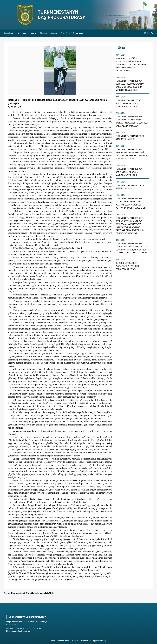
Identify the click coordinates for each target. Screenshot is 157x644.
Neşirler (44, 33)
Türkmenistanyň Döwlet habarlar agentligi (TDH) (32, 593)
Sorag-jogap (78, 33)
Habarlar (33, 33)
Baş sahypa (8, 33)
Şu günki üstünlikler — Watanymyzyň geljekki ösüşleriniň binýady (128, 266)
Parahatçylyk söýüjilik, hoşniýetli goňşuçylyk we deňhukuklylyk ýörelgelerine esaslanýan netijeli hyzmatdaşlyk (131, 65)
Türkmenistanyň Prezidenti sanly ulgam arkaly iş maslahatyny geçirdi (130, 103)
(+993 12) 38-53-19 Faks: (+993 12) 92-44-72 (25, 628)
